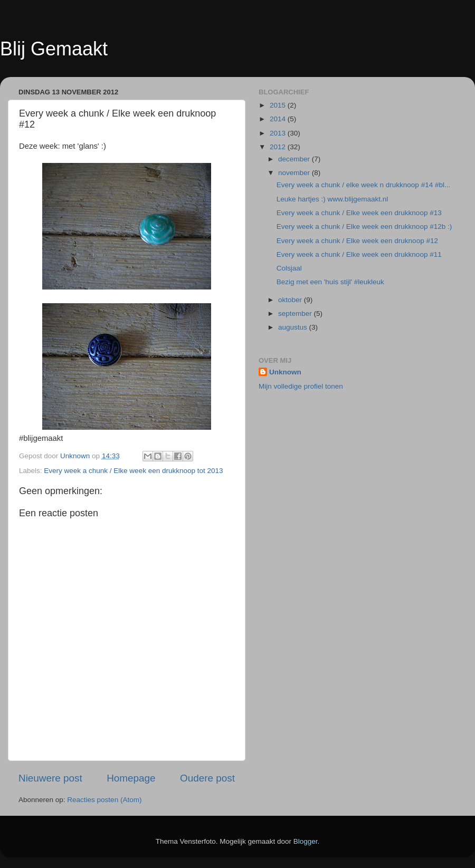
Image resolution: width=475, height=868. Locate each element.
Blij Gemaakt (54, 49)
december (295, 159)
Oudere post (207, 778)
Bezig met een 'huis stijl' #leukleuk (330, 282)
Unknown (285, 372)
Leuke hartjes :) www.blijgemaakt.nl (332, 199)
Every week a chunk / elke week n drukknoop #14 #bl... (363, 185)
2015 (279, 105)
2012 (279, 147)
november (295, 173)
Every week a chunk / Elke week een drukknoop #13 (359, 213)
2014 (279, 119)
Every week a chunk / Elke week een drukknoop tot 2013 (133, 471)
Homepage (131, 778)
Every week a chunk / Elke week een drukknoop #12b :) (364, 226)
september (296, 314)
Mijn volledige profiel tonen (301, 386)
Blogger (306, 841)
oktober (291, 300)
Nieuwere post (50, 778)
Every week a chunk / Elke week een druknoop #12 (357, 241)
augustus (294, 327)
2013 (279, 133)
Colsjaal (289, 268)
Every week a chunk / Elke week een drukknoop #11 (359, 254)
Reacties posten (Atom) (104, 800)
